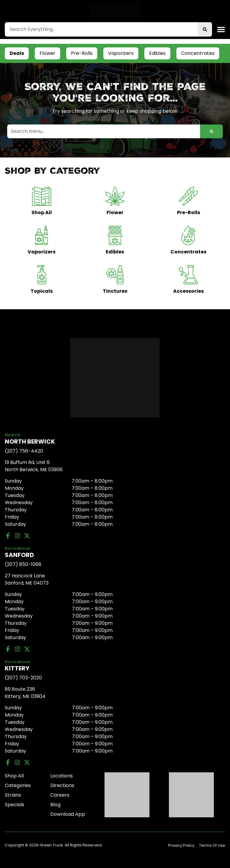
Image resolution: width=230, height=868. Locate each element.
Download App (68, 814)
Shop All (14, 776)
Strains (13, 795)
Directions (62, 785)
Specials (15, 805)
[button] (221, 29)
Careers (60, 795)
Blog (55, 805)
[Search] (205, 29)
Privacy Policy (181, 845)
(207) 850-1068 (23, 564)
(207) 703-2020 (23, 678)
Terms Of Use (212, 845)
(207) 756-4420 (24, 451)
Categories (18, 785)
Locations (62, 776)
